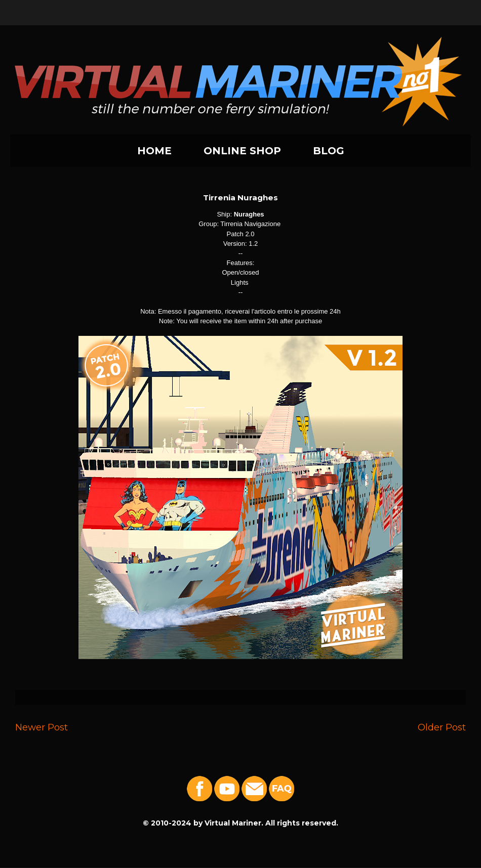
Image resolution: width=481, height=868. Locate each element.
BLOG (329, 151)
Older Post (442, 727)
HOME (154, 151)
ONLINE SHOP (242, 151)
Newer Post (42, 727)
